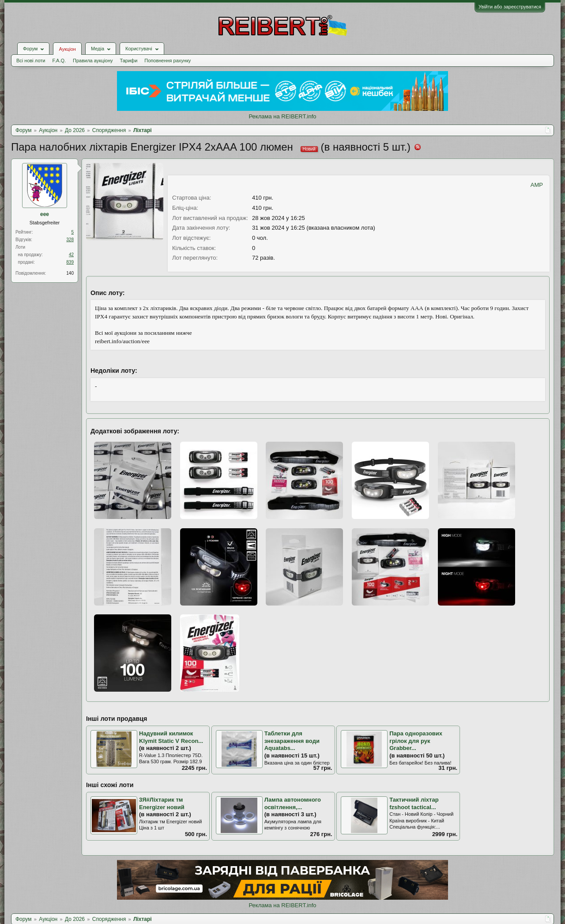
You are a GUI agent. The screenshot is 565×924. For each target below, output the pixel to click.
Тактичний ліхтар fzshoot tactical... (414, 803)
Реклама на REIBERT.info (282, 116)
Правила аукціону (93, 61)
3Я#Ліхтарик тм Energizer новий (162, 803)
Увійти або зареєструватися (510, 7)
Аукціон (67, 49)
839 (70, 262)
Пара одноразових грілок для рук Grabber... (416, 741)
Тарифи (129, 61)
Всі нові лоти (31, 61)
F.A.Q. (59, 61)
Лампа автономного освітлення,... (293, 803)
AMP (537, 185)
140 (70, 273)
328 (70, 240)
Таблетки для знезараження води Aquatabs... (292, 741)
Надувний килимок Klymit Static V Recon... (171, 737)
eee (45, 214)
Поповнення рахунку (168, 61)
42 (71, 255)
